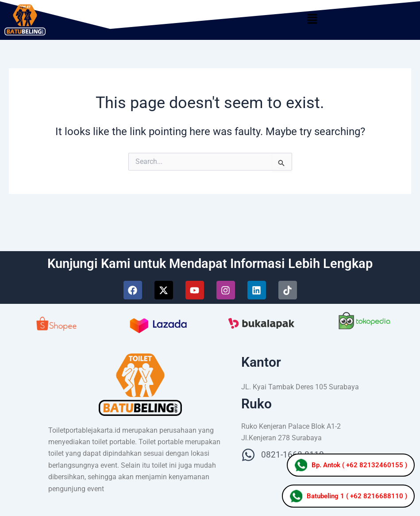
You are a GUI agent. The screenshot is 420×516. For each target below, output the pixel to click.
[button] (312, 20)
